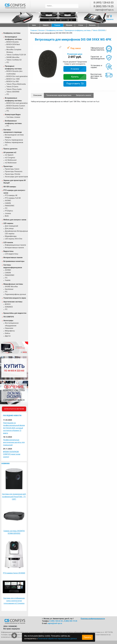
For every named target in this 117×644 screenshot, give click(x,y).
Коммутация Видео (13, 115)
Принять (87, 637)
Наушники (9, 328)
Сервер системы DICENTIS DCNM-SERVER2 (14, 532)
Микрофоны (10, 331)
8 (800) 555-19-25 (104, 6)
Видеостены (8, 251)
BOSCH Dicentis (13, 42)
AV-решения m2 (10, 152)
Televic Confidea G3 (14, 60)
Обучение (69, 25)
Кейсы (8, 333)
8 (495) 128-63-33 (104, 3)
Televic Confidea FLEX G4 (16, 55)
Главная (34, 30)
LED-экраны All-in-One (14, 239)
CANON (8, 203)
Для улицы (9, 228)
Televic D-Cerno (12, 87)
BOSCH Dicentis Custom (16, 106)
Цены (34, 25)
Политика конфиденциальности (93, 619)
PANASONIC (10, 206)
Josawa (8, 213)
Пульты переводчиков (14, 140)
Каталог (42, 30)
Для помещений (11, 226)
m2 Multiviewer (11, 163)
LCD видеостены (12, 254)
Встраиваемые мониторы (14, 261)
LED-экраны (8, 223)
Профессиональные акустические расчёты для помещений (14, 442)
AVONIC (8, 201)
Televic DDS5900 (13, 92)
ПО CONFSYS (9, 317)
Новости (46, 25)
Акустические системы (13, 302)
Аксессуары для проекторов (16, 177)
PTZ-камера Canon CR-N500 (14, 573)
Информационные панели (15, 245)
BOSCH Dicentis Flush (15, 108)
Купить (75, 77)
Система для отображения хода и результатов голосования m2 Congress (14, 601)
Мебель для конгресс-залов (15, 220)
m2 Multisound (11, 160)
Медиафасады (11, 236)
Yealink (8, 280)
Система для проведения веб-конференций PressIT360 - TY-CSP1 (14, 497)
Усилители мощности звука (15, 298)
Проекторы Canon (12, 169)
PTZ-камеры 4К (11, 195)
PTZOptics (9, 211)
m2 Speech (9, 155)
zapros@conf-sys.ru (104, 10)
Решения (57, 25)
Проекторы (8, 166)
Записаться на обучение (14, 409)
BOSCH (8, 304)
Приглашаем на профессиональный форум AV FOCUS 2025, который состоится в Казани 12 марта (14, 428)
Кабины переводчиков (14, 142)
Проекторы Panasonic (14, 171)
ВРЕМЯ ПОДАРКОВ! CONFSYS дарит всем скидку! (12, 454)
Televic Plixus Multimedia (16, 84)
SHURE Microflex (13, 57)
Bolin (7, 216)
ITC (8, 62)
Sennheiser (9, 289)
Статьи (81, 25)
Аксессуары (8, 321)
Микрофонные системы (13, 284)
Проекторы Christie (13, 174)
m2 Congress (10, 158)
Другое (8, 336)
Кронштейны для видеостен (15, 313)
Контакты (92, 25)
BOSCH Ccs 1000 (13, 79)
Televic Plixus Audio (14, 89)
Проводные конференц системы (78, 30)
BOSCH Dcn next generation (17, 76)
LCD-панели (8, 242)
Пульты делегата (10, 149)
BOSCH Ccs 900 (13, 81)
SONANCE (9, 307)
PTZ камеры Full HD (13, 198)
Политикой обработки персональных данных (57, 639)
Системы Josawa (13, 117)
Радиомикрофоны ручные (15, 294)
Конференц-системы (12, 33)
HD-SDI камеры (10, 187)
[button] (60, 47)
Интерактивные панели (14, 248)
